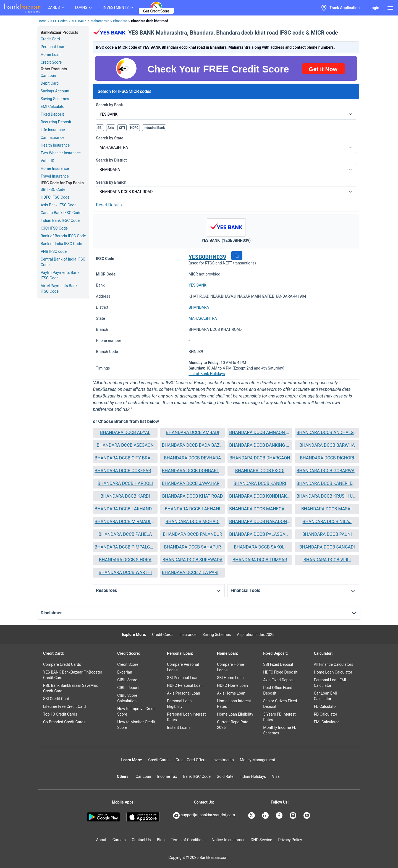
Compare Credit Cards (62, 664)
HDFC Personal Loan (185, 685)
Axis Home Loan (231, 693)
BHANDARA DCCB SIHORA (125, 560)
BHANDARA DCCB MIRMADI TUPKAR (125, 522)
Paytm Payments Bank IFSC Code (60, 275)
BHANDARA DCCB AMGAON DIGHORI (260, 432)
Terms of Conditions (188, 840)
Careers (119, 840)
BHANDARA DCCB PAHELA (125, 534)
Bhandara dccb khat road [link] (150, 21)
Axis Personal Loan (183, 693)
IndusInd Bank (154, 128)
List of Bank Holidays (207, 374)
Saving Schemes (55, 99)
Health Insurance (55, 145)
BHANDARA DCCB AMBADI (193, 432)
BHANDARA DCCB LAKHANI (193, 509)
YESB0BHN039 (207, 257)
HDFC (134, 128)
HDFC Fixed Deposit (280, 672)
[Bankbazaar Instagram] (294, 815)
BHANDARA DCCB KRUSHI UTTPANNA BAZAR (327, 496)
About (101, 840)
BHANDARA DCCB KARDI (125, 496)
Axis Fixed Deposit (279, 680)
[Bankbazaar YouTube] (307, 815)
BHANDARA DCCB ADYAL (125, 432)
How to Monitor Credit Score (136, 725)
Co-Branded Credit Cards (64, 722)
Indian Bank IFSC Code (60, 220)
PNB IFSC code (54, 251)
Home (42, 21)
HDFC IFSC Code (55, 197)
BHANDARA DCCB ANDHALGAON (327, 432)
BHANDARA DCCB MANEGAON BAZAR (260, 509)
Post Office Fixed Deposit (278, 690)
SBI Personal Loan (183, 678)
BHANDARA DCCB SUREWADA (193, 560)
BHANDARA (199, 307)
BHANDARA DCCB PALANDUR (192, 534)
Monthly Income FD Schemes (280, 730)
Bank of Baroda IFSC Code (63, 236)
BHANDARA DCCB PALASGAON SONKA (260, 534)
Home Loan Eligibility (235, 714)
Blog (161, 840)
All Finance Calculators (333, 664)
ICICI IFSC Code (54, 228)
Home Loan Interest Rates (234, 704)
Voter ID (48, 161)
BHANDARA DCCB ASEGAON (125, 445)
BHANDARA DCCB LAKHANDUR (125, 509)
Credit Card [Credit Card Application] (50, 39)
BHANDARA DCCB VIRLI (327, 560)
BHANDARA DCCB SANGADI (327, 547)
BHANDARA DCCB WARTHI (125, 572)
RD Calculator (325, 714)
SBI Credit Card (56, 699)
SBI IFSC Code (53, 189)
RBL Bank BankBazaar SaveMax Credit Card (70, 688)
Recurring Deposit (56, 122)
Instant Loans (179, 727)
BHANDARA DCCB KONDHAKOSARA (260, 496)
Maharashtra (100, 21)
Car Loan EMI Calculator (325, 696)
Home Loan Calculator (333, 672)
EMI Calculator (53, 106)
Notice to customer (228, 840)
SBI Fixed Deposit (278, 664)
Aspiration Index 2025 (256, 635)
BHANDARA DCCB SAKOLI (260, 547)
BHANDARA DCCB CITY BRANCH (125, 458)
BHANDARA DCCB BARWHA (327, 445)
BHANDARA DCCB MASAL (327, 509)
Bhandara (120, 21)
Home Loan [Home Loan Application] (51, 54)
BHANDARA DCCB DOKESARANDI (125, 471)
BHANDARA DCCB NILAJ (327, 522)
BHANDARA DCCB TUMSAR (260, 560)
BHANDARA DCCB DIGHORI (327, 458)
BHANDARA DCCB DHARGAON (260, 458)
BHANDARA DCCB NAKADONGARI (260, 522)
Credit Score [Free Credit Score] (51, 62)
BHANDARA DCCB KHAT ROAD (193, 496)
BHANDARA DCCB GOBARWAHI (327, 471)
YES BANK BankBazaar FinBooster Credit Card (73, 675)
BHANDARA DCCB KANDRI (260, 483)
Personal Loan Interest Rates (186, 717)
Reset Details (109, 205)
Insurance (188, 635)
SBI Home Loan (230, 678)
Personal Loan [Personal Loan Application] (53, 47)
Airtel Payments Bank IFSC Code (59, 289)
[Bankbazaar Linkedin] (266, 815)
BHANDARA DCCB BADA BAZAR (193, 445)
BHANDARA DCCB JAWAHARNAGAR (193, 483)
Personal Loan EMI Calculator (330, 683)
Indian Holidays (253, 776)
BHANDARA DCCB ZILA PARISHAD (193, 572)
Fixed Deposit (52, 114)
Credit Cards (163, 635)
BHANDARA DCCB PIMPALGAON (125, 547)
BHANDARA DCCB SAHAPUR (192, 547)
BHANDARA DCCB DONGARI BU (193, 471)
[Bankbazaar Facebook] (280, 815)
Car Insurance (53, 137)
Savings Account (55, 91)
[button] (237, 256)
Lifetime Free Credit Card (64, 706)
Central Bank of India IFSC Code (63, 262)
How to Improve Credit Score (136, 711)
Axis (111, 128)
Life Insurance (53, 130)
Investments (223, 760)
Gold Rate (225, 776)
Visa (276, 776)
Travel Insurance (55, 176)
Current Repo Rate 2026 (233, 725)
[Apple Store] (143, 817)
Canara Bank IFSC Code (61, 213)
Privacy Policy (290, 840)
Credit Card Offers (191, 760)
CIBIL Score (127, 680)
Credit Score (128, 664)
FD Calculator (325, 706)
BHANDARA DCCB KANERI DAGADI (327, 483)
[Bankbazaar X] (252, 815)
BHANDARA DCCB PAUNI (327, 534)
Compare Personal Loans (183, 667)
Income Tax (167, 776)
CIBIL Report (128, 688)
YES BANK (79, 21)
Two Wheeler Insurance (61, 153)
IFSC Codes (59, 21)
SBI (100, 128)
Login (374, 8)
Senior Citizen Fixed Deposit (280, 704)
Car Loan (48, 76)
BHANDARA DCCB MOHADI (193, 522)
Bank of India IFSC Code (61, 244)
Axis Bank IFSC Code (59, 205)
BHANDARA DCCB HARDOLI (125, 483)
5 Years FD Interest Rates (279, 717)
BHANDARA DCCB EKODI (260, 471)
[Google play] (104, 817)
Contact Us (141, 840)
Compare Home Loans (231, 667)
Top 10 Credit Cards (60, 714)
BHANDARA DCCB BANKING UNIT (260, 445)
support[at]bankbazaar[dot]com (204, 815)
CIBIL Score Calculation (127, 698)
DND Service (261, 840)
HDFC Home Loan (232, 685)
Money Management (258, 760)
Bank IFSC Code (197, 776)
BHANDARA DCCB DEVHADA (192, 458)
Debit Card (50, 83)
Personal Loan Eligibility (179, 704)
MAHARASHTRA (203, 318)
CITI (122, 128)
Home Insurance (55, 168)
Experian (125, 672)
